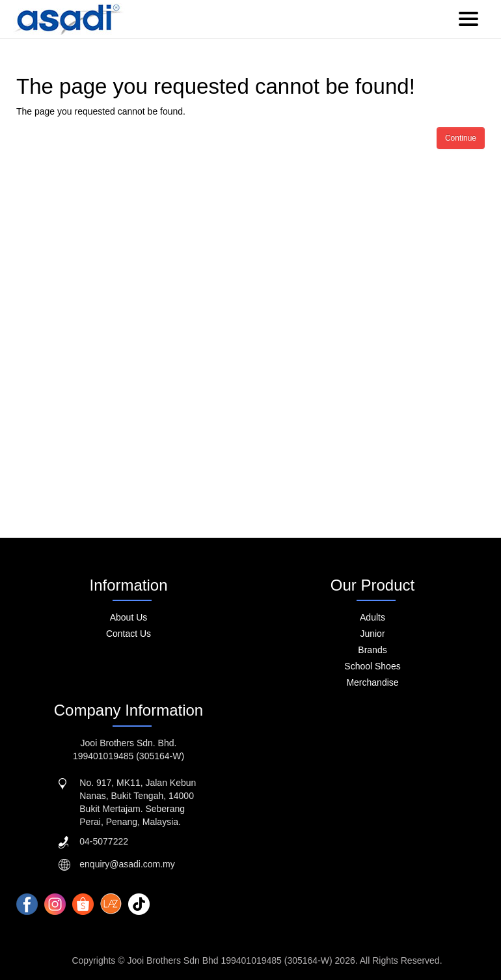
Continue (461, 138)
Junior (372, 634)
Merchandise (372, 682)
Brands (372, 650)
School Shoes (372, 666)
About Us (129, 617)
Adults (372, 617)
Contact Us (129, 634)
